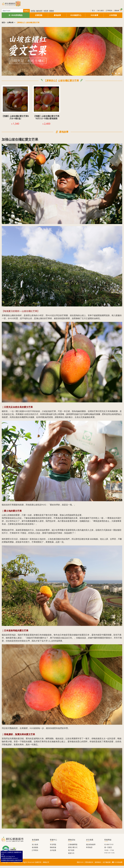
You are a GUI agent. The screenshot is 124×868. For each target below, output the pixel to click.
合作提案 (53, 850)
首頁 (3, 22)
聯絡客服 (53, 847)
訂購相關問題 (73, 844)
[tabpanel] (62, 51)
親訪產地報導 (91, 844)
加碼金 (33, 11)
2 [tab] (116, 73)
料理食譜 (89, 847)
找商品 (26, 11)
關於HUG (80, 862)
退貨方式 (71, 853)
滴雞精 (51, 11)
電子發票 (71, 850)
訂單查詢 (109, 10)
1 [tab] (112, 73)
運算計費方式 (73, 847)
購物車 (118, 10)
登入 (93, 10)
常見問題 (53, 844)
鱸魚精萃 (39, 11)
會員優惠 (35, 847)
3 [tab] (119, 73)
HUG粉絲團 (117, 862)
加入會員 (101, 10)
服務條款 (98, 862)
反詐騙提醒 (107, 862)
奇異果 (46, 11)
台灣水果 (11, 22)
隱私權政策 (89, 862)
